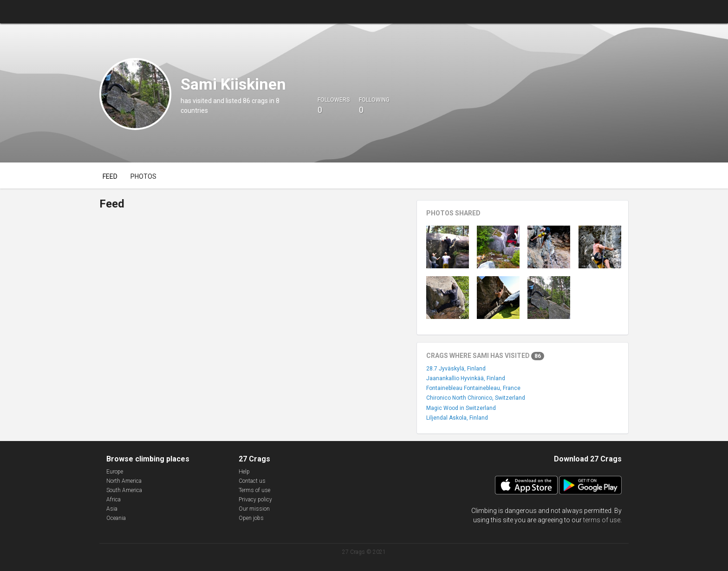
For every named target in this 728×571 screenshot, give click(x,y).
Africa (114, 500)
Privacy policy (255, 500)
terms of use (602, 520)
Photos (143, 176)
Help (244, 472)
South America (124, 490)
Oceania (116, 518)
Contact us (252, 481)
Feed (110, 176)
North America (124, 481)
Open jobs (251, 518)
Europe (115, 472)
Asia (112, 509)
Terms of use (254, 490)
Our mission (254, 509)
